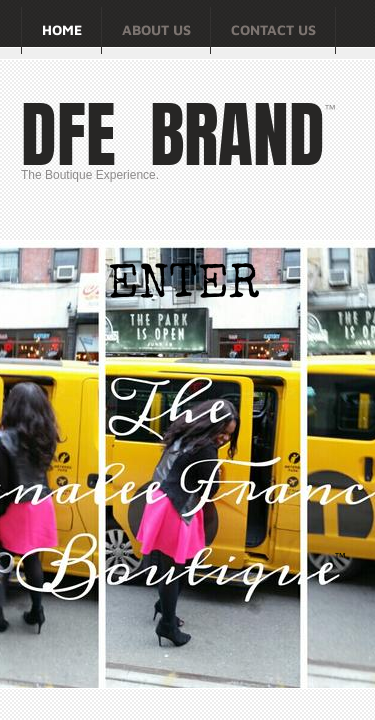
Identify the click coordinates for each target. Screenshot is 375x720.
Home (62, 29)
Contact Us (273, 29)
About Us (156, 29)
